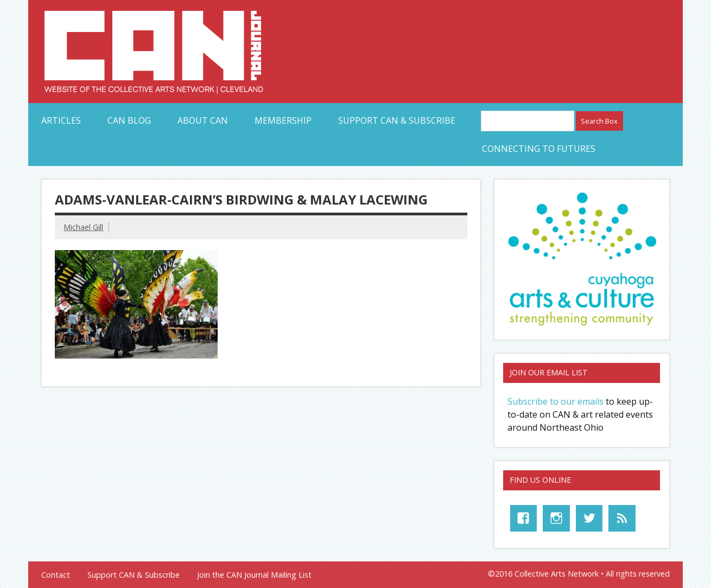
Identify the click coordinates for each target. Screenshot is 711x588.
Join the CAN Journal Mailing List (254, 575)
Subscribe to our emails (556, 401)
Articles (61, 120)
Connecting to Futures (539, 149)
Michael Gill (83, 227)
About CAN (203, 120)
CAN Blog (129, 120)
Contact (56, 575)
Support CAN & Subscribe (397, 120)
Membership (283, 120)
